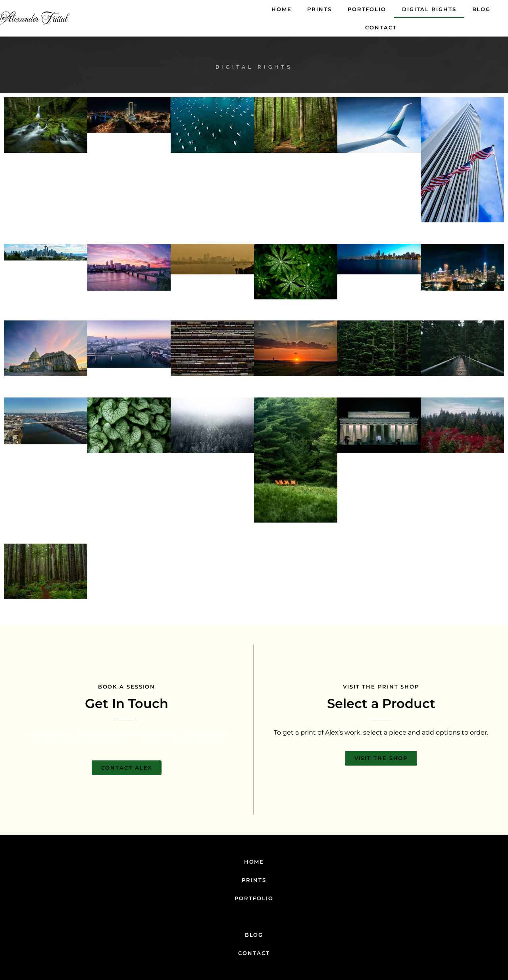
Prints (319, 9)
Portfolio (367, 9)
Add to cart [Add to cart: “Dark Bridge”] (462, 395)
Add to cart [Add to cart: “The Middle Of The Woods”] (46, 171)
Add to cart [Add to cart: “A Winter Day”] (212, 471)
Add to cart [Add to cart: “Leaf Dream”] (129, 471)
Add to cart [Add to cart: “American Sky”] (462, 241)
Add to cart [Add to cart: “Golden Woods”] (296, 171)
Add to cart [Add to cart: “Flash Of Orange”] (296, 541)
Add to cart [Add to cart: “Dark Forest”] (46, 618)
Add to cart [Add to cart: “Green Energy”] (296, 317)
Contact (381, 27)
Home (282, 9)
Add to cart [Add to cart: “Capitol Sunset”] (46, 395)
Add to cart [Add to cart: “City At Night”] (462, 309)
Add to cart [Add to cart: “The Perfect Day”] (46, 279)
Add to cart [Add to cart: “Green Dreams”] (379, 395)
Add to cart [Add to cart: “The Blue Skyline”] (379, 293)
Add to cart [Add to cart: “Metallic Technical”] (212, 395)
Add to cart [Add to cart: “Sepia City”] (212, 293)
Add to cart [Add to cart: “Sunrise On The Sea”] (296, 395)
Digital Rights (429, 9)
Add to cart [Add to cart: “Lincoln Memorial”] (379, 471)
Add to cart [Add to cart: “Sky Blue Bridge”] (46, 463)
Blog (482, 9)
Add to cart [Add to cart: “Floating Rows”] (212, 171)
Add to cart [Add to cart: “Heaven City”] (129, 309)
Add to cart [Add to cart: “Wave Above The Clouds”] (379, 171)
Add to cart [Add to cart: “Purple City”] (129, 386)
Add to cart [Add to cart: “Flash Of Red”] (462, 471)
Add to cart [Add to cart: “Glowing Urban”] (129, 151)
